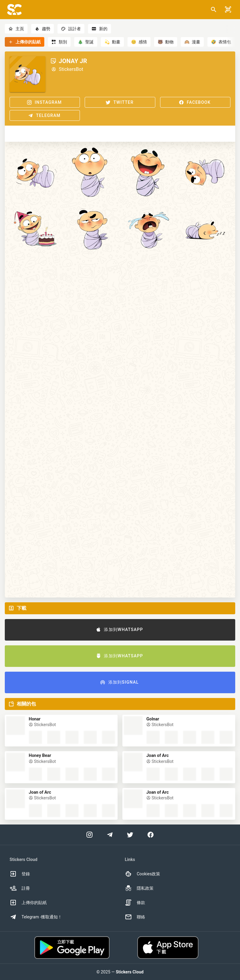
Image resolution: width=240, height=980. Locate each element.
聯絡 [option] (135, 917)
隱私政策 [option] (139, 888)
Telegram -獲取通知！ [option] (36, 917)
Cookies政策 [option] (142, 874)
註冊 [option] (20, 888)
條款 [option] (135, 903)
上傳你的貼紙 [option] (28, 903)
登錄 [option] (20, 874)
